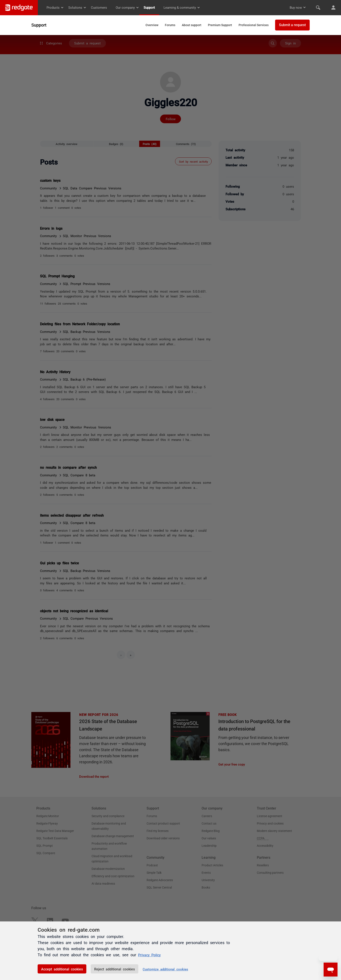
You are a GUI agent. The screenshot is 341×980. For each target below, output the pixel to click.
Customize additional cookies (165, 969)
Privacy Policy (151, 955)
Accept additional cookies (62, 969)
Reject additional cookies (115, 969)
